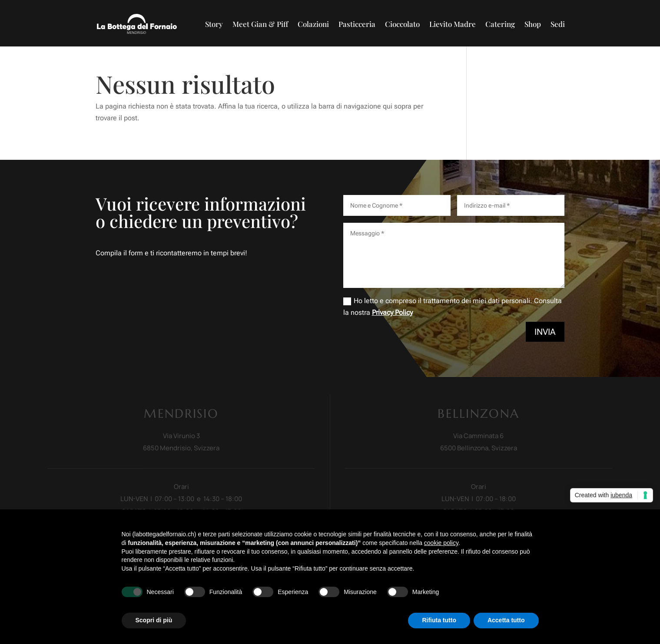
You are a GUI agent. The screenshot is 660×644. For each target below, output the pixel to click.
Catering (500, 24)
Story (214, 24)
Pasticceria (357, 24)
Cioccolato (402, 24)
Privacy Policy (392, 312)
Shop (533, 24)
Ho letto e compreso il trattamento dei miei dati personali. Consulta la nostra (453, 307)
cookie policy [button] (441, 543)
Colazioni (313, 24)
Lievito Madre (453, 24)
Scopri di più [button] (154, 620)
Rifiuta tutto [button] (439, 620)
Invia (545, 332)
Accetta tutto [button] (506, 620)
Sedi (558, 24)
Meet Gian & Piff (260, 24)
